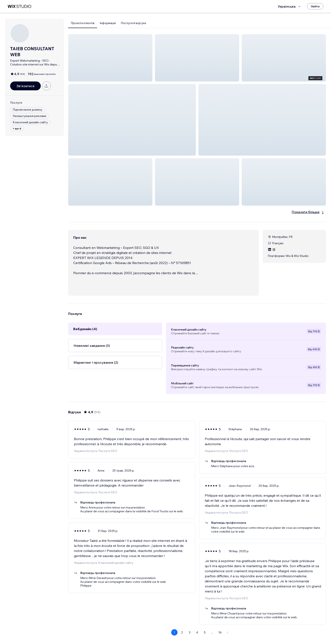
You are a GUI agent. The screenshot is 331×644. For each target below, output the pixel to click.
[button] (110, 58)
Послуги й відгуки (133, 23)
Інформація (108, 23)
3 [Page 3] (190, 617)
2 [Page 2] (182, 617)
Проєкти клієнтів (83, 23)
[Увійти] (315, 6)
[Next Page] (228, 617)
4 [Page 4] (197, 617)
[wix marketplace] (19, 6)
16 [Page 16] (220, 617)
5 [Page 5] (205, 617)
